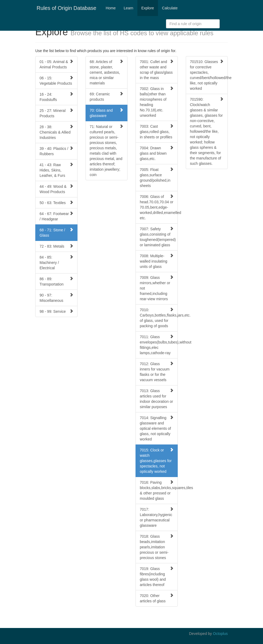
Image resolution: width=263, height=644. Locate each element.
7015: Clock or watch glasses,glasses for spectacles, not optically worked (157, 461)
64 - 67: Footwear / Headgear (56, 216)
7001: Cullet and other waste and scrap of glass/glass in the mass (157, 70)
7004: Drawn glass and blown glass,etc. (157, 153)
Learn (129, 8)
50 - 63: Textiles (56, 203)
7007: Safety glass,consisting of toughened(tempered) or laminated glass (158, 237)
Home (111, 8)
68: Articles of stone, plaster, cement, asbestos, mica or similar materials (107, 72)
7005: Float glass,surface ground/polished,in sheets (157, 177)
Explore (148, 8)
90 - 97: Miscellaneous (56, 298)
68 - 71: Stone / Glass (56, 233)
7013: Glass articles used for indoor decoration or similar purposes (157, 399)
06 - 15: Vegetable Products (56, 81)
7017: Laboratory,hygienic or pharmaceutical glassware (157, 517)
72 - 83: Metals (56, 246)
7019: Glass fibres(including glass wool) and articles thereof (157, 577)
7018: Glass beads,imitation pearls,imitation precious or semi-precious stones (157, 547)
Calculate (170, 8)
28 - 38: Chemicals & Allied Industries (56, 132)
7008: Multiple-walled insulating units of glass (157, 261)
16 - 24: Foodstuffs (56, 97)
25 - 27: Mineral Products (56, 113)
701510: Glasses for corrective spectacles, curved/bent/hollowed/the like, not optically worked (209, 75)
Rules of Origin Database (66, 8)
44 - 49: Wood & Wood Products (56, 189)
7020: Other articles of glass (157, 598)
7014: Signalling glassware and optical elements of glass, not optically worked (157, 428)
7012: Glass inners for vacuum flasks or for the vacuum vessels (157, 372)
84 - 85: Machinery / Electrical (56, 262)
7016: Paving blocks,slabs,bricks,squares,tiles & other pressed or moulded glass (159, 490)
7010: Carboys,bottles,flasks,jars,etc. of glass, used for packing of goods (159, 318)
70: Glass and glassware (107, 113)
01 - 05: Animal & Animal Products (56, 64)
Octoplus (220, 634)
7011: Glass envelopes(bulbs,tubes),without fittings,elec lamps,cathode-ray (159, 345)
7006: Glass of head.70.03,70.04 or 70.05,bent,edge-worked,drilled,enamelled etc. (159, 207)
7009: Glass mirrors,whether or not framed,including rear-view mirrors (157, 288)
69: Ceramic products (107, 97)
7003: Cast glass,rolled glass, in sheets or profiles (157, 132)
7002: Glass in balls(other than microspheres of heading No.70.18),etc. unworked (157, 102)
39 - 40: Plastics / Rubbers (56, 151)
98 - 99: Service (56, 311)
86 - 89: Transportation (56, 281)
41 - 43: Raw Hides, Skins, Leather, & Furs (56, 170)
